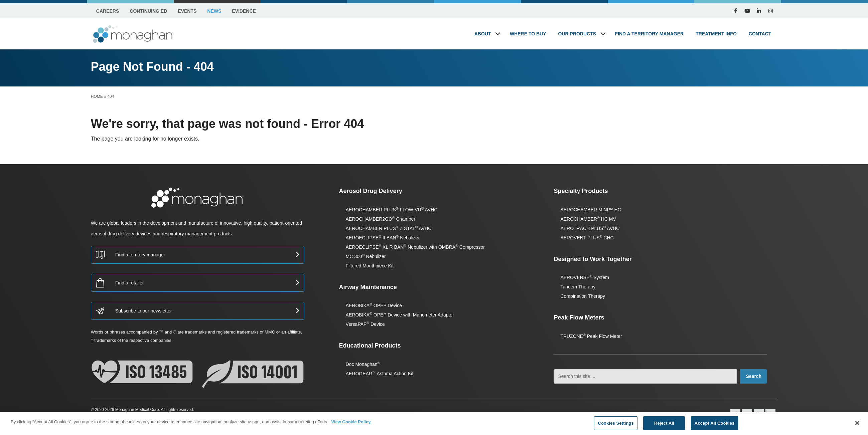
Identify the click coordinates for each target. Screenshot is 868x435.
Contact (760, 34)
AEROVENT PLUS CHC (587, 238)
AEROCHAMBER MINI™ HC (591, 210)
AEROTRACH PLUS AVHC (590, 228)
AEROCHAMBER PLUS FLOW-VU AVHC (392, 210)
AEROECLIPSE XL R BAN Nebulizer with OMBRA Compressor (415, 247)
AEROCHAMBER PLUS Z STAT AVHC (389, 228)
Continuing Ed (148, 11)
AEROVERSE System (585, 277)
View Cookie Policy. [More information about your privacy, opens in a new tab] (351, 426)
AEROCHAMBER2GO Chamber (381, 219)
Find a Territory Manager (649, 34)
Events (187, 11)
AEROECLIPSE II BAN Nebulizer (383, 238)
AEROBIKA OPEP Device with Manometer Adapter (400, 315)
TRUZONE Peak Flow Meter (591, 336)
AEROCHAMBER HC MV (588, 219)
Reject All (664, 428)
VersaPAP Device (365, 324)
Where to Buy (528, 34)
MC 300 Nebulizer (366, 256)
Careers (108, 11)
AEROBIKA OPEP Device (374, 305)
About (483, 34)
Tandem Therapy (578, 287)
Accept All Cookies (715, 428)
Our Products (577, 34)
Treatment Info (716, 34)
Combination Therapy (583, 296)
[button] (498, 34)
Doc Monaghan (363, 364)
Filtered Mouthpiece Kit (370, 266)
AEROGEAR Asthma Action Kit (380, 374)
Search (754, 376)
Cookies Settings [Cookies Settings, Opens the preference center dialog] (616, 428)
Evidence (244, 11)
